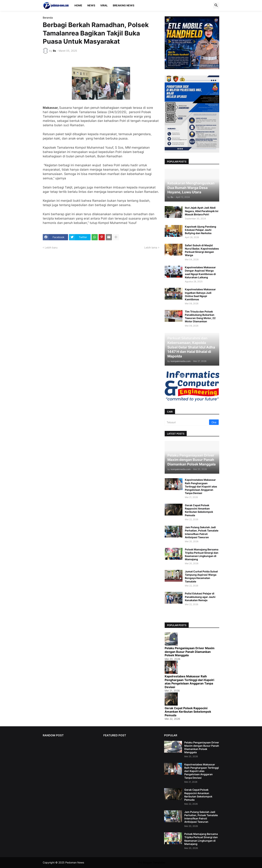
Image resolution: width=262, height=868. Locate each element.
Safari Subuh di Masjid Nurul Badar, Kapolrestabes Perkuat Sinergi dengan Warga (202, 250)
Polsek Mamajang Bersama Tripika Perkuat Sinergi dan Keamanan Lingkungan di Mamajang (202, 554)
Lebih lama (151, 247)
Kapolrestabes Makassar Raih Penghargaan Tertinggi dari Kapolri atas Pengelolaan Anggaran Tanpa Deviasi (201, 486)
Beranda (48, 18)
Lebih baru (51, 247)
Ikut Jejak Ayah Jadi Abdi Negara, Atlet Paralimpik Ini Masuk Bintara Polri (202, 211)
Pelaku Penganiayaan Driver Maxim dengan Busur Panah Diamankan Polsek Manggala (190, 652)
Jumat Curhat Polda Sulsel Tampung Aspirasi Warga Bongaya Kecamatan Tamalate (201, 576)
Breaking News (124, 5)
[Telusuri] (187, 422)
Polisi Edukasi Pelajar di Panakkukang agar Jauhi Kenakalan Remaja (200, 597)
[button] (216, 5)
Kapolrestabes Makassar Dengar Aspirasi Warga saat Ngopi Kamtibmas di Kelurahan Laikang (200, 272)
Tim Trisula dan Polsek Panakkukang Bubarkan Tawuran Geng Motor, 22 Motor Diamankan (200, 316)
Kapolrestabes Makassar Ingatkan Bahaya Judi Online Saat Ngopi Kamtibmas (200, 294)
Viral (104, 5)
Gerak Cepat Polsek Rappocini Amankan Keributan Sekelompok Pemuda (199, 510)
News (91, 5)
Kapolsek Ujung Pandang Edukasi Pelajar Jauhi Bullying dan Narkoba (201, 230)
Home (78, 5)
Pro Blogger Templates (152, 862)
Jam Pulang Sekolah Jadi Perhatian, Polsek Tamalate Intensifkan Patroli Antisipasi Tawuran (202, 532)
